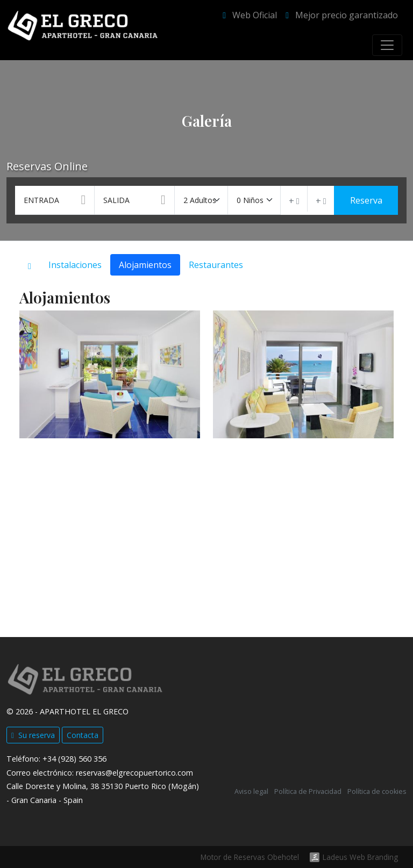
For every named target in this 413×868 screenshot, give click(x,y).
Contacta (83, 735)
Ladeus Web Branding (360, 857)
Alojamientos (145, 265)
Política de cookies (377, 791)
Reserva (366, 200)
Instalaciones (75, 265)
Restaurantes (216, 265)
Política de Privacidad (308, 791)
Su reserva (33, 735)
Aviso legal (251, 791)
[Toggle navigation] (387, 45)
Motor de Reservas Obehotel (250, 857)
